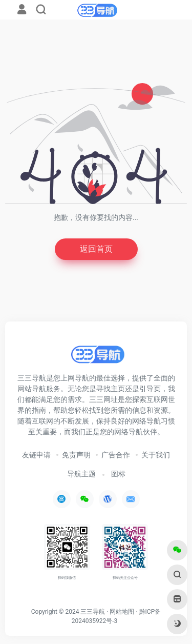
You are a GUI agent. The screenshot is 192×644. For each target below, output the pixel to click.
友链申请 (36, 455)
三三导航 (93, 612)
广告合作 (116, 455)
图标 (118, 474)
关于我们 (156, 455)
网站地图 (122, 612)
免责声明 (76, 455)
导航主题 (81, 474)
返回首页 (96, 249)
